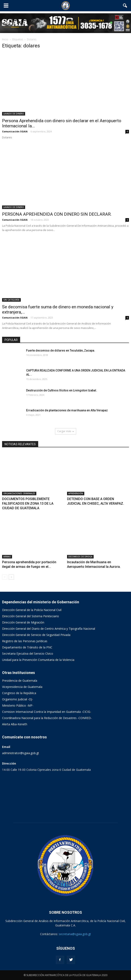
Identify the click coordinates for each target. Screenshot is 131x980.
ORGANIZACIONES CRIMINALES (19, 493)
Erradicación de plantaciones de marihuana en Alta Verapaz (67, 410)
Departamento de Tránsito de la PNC (27, 647)
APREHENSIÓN (76, 493)
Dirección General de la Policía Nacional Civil (32, 610)
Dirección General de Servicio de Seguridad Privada (36, 635)
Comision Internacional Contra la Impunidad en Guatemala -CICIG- (47, 712)
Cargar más (66, 431)
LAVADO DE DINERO (14, 114)
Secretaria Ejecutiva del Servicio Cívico (28, 654)
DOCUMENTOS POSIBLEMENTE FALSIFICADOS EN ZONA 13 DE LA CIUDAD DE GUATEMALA (28, 504)
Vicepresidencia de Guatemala (22, 687)
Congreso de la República (19, 693)
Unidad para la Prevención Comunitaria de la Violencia (38, 660)
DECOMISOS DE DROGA (80, 557)
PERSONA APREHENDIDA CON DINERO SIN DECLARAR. (57, 214)
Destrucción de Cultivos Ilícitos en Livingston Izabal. (62, 390)
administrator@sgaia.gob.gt (21, 753)
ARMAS (7, 557)
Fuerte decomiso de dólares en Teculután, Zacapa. (61, 350)
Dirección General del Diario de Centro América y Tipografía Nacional (49, 629)
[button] (125, 6)
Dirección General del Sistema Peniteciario (31, 616)
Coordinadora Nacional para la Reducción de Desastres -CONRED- (47, 718)
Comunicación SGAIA (15, 131)
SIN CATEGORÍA (11, 300)
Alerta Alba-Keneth (15, 724)
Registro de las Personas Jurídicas (25, 641)
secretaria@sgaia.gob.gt (75, 934)
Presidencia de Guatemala (20, 681)
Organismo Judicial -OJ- (18, 699)
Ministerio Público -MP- (18, 705)
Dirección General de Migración (23, 622)
